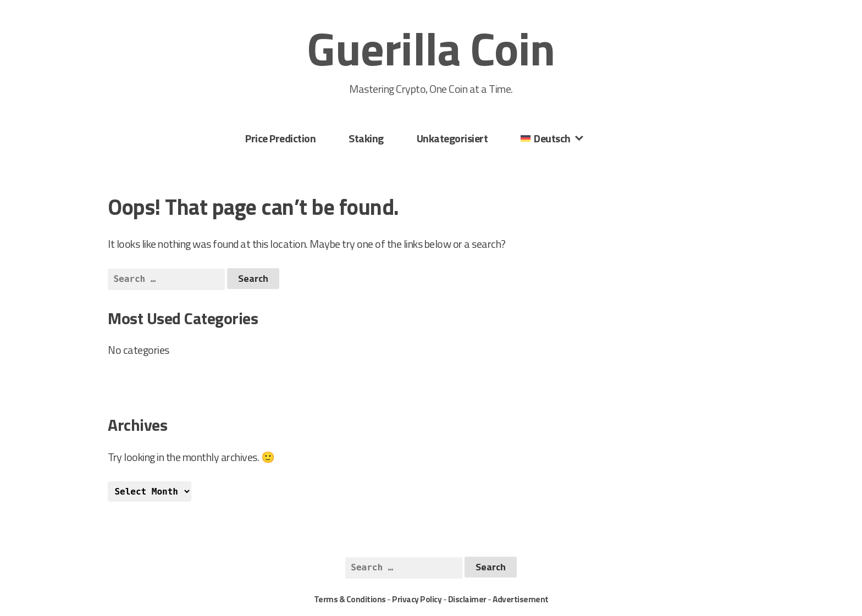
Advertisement (521, 599)
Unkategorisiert (452, 138)
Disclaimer (467, 599)
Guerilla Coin (431, 48)
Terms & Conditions (350, 599)
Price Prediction (280, 138)
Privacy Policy (417, 599)
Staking (366, 138)
